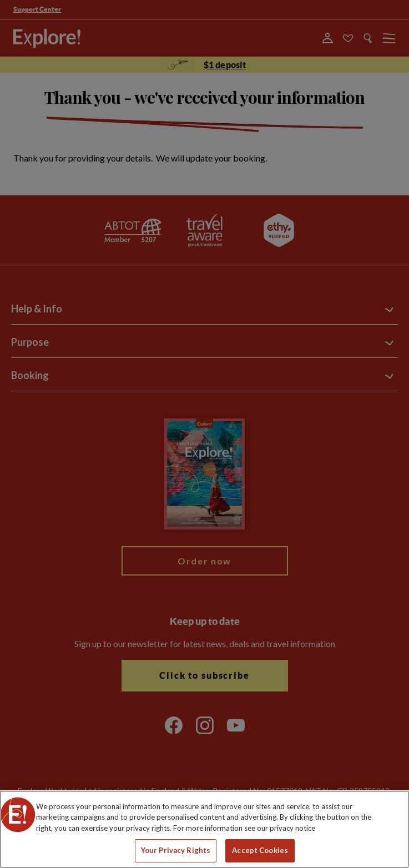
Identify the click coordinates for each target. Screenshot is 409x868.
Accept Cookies (260, 850)
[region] (204, 829)
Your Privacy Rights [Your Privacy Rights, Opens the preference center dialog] (176, 850)
